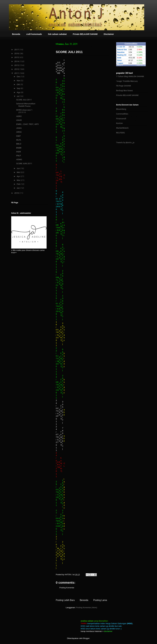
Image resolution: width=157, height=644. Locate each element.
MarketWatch (122, 128)
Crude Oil (121, 47)
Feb (19, 184)
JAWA (19, 128)
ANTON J (69, 575)
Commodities (122, 114)
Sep (19, 88)
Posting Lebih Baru (65, 600)
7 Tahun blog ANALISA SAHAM (130, 76)
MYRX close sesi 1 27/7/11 (24, 111)
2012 (17, 69)
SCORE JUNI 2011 (24, 163)
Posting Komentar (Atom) (87, 607)
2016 (17, 53)
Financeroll (121, 119)
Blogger (86, 638)
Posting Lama (100, 600)
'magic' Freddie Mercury (127, 81)
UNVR (19, 120)
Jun (18, 168)
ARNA (19, 132)
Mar (19, 180)
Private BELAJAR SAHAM (85, 34)
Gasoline (121, 52)
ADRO (19, 116)
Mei (19, 172)
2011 (17, 73)
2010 (17, 193)
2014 (17, 61)
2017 (17, 50)
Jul (18, 96)
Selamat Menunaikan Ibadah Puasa (26, 105)
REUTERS (120, 133)
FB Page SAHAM (124, 86)
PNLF (19, 156)
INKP (18, 136)
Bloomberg (121, 109)
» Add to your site (141, 65)
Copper (120, 63)
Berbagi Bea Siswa (124, 90)
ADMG (19, 159)
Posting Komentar (67, 588)
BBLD (19, 144)
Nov (19, 80)
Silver (120, 60)
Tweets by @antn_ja (125, 142)
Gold (119, 58)
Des (19, 76)
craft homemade (34, 34)
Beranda (16, 34)
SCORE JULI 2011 (24, 100)
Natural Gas (122, 50)
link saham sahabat (57, 34)
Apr (18, 176)
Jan (18, 188)
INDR (19, 152)
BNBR (19, 148)
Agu (19, 92)
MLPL (19, 140)
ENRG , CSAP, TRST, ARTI (27, 124)
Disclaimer (109, 34)
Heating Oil (122, 55)
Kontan (119, 123)
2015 (17, 57)
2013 (17, 65)
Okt (19, 84)
